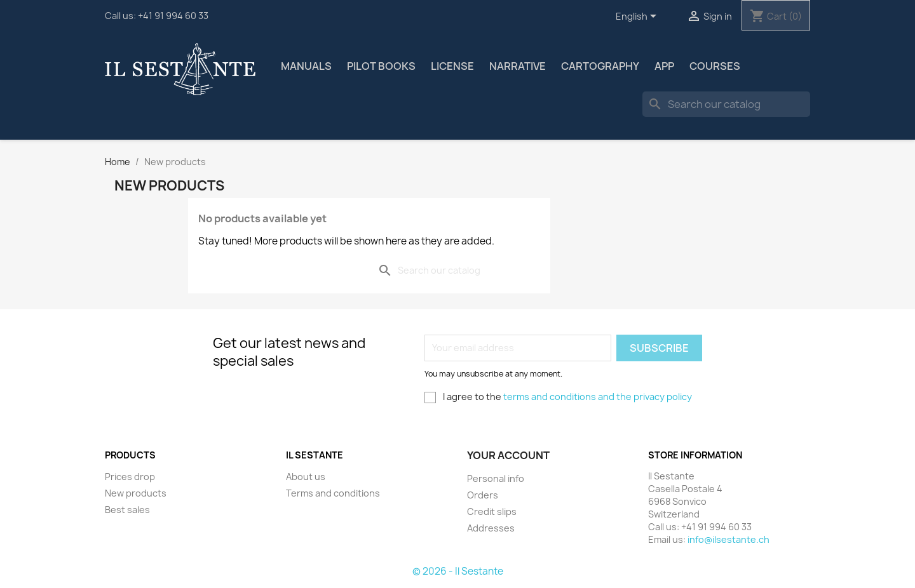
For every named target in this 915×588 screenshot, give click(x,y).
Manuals (306, 66)
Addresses (491, 528)
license (452, 66)
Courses (715, 66)
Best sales (127, 510)
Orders (483, 495)
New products (136, 493)
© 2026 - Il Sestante (458, 571)
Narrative (518, 66)
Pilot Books (381, 66)
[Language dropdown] (638, 17)
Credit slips (492, 511)
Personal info (496, 478)
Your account (508, 455)
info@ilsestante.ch (729, 539)
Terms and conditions (333, 493)
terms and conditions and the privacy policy (598, 397)
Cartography (600, 66)
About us (306, 477)
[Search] (726, 104)
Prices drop (130, 477)
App (664, 66)
